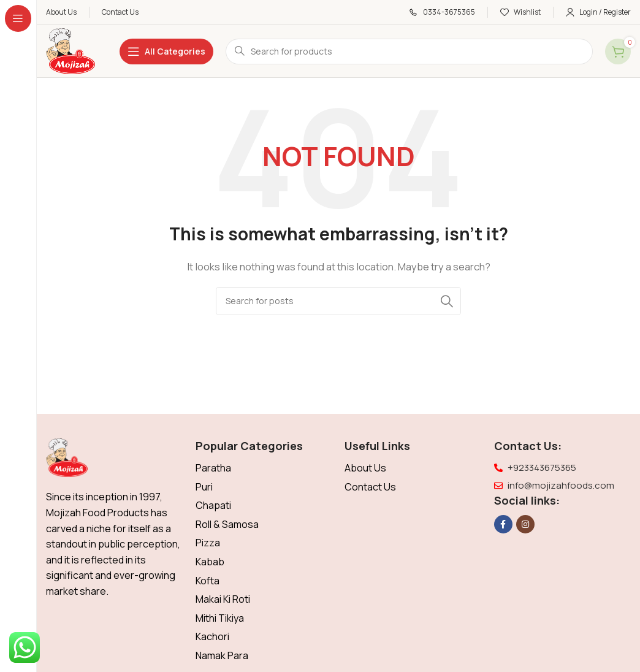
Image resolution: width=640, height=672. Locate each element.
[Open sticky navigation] (166, 52)
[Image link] (67, 457)
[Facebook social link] (503, 524)
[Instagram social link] (525, 524)
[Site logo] (70, 51)
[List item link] (264, 468)
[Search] (409, 52)
